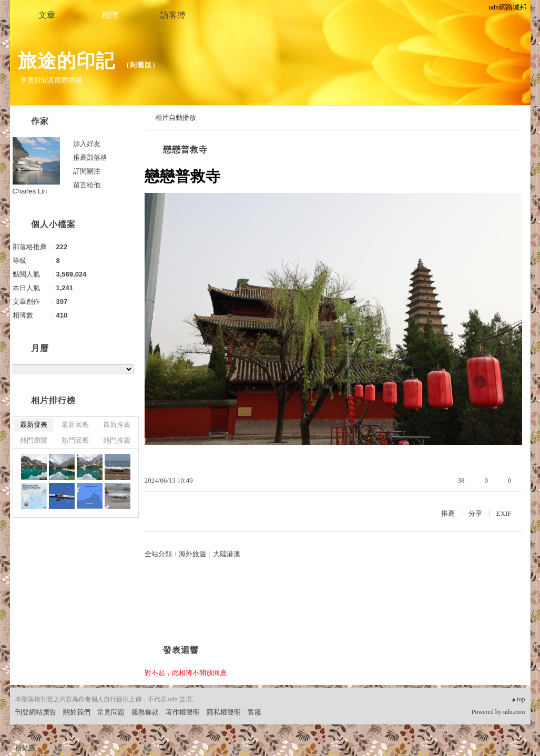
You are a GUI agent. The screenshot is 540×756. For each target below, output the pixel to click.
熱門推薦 (117, 440)
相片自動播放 (176, 118)
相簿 (110, 15)
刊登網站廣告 (36, 712)
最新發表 (34, 425)
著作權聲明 (183, 712)
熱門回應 (75, 440)
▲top (518, 699)
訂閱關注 (87, 171)
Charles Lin (30, 191)
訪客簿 (173, 15)
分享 (475, 513)
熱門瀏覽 (34, 440)
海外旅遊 (192, 554)
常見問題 (111, 712)
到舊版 (141, 65)
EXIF (504, 513)
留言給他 (87, 185)
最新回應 (75, 425)
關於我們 (77, 712)
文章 (47, 15)
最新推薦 (117, 425)
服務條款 (145, 712)
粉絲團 (26, 748)
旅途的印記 (67, 61)
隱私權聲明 (224, 712)
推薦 (448, 513)
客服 (254, 712)
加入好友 (87, 144)
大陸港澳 (227, 554)
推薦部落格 (90, 157)
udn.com (514, 712)
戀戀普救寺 (185, 150)
